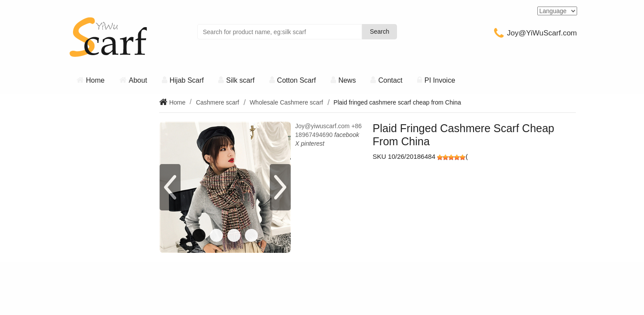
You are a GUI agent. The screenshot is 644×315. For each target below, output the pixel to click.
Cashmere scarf (218, 102)
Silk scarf (240, 80)
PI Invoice (440, 80)
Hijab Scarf (187, 80)
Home (96, 80)
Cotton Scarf (297, 80)
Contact (390, 80)
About (138, 80)
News (347, 80)
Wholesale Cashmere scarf (286, 102)
